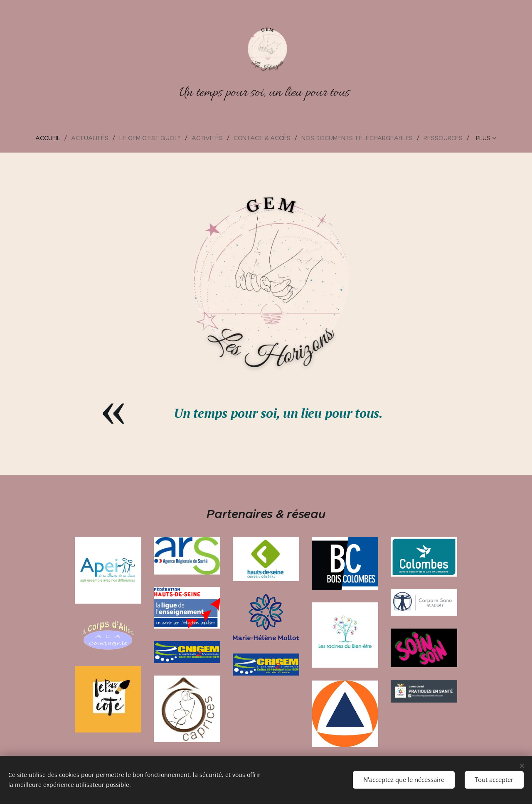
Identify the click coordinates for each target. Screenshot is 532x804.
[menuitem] (37, 138)
